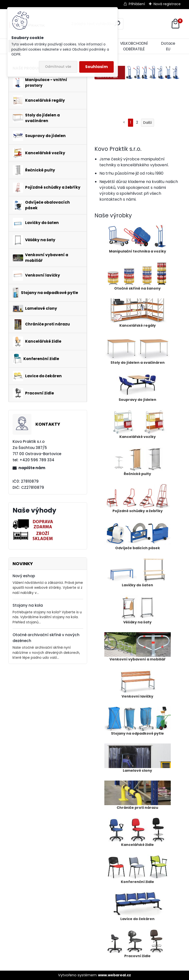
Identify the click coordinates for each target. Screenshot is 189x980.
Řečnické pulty (138, 462)
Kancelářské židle (138, 832)
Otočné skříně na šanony (138, 276)
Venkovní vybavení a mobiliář (138, 647)
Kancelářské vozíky (138, 424)
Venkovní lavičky (138, 684)
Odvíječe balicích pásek (138, 536)
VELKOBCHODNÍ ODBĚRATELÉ (134, 46)
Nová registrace (167, 4)
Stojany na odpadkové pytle (138, 721)
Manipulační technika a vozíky (138, 239)
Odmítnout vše (58, 67)
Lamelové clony (138, 758)
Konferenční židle (138, 869)
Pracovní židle (138, 944)
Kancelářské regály (138, 313)
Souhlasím (96, 67)
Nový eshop (24, 576)
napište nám (32, 468)
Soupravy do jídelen (138, 387)
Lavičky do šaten (138, 573)
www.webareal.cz (114, 975)
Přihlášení (137, 4)
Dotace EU (168, 46)
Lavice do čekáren (138, 907)
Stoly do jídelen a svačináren (138, 350)
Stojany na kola (28, 605)
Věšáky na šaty (138, 610)
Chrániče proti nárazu (138, 795)
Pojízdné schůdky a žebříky (138, 499)
